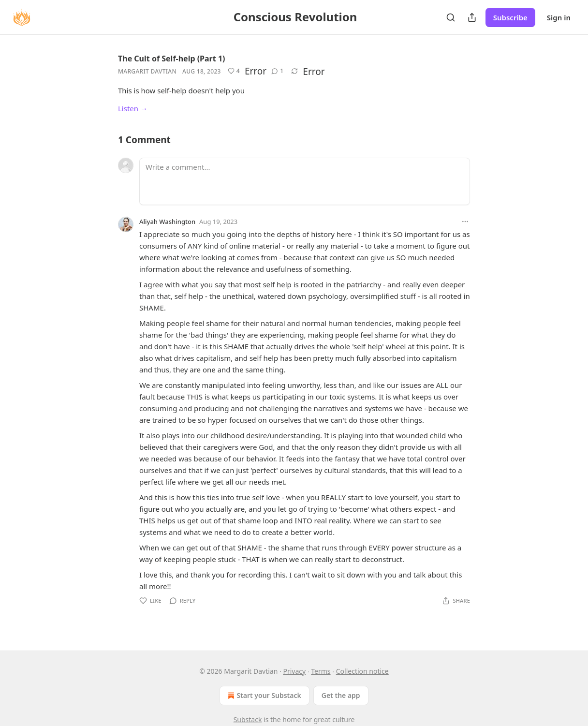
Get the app (341, 695)
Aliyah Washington (167, 222)
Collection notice (362, 671)
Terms (321, 671)
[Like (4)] (234, 71)
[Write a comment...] (305, 181)
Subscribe (510, 17)
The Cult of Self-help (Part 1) (171, 59)
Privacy (294, 671)
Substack (248, 719)
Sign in (559, 17)
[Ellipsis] (465, 222)
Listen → (133, 108)
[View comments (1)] (277, 71)
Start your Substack (263, 696)
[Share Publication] (472, 17)
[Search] (451, 17)
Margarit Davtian (147, 71)
